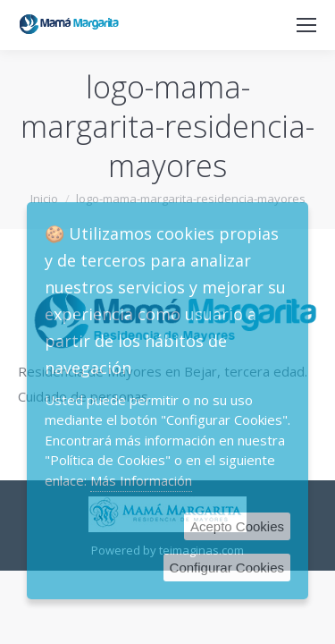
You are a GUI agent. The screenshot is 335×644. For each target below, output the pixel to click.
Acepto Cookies (237, 526)
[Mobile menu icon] (306, 25)
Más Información (141, 480)
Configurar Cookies (227, 568)
